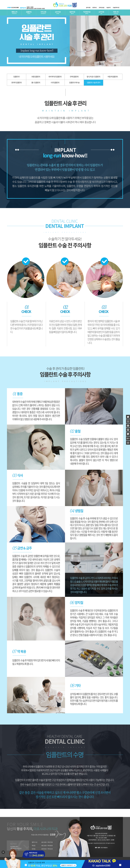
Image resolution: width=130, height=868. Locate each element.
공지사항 (88, 8)
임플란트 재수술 (74, 83)
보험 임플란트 (36, 77)
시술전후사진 (116, 8)
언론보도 (95, 8)
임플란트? (16, 77)
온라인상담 (102, 8)
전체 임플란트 (74, 77)
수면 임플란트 (55, 83)
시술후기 (108, 8)
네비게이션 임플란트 (55, 77)
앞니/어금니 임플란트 (93, 77)
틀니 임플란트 (36, 83)
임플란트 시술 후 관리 (94, 83)
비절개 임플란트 (113, 77)
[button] (120, 865)
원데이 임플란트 (17, 83)
